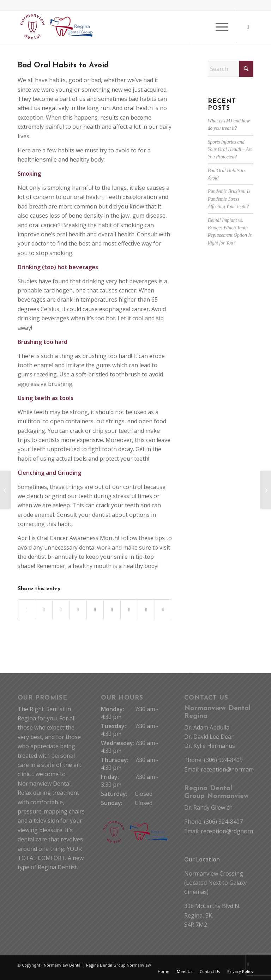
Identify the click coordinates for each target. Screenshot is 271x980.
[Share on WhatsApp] (61, 610)
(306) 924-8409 (223, 760)
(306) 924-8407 (223, 822)
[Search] (231, 69)
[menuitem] (218, 27)
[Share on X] (44, 610)
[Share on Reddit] (146, 610)
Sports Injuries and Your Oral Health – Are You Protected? (230, 150)
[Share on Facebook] (26, 610)
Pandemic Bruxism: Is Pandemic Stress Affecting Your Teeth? (229, 199)
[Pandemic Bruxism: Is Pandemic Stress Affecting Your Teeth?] (5, 490)
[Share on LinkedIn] (95, 610)
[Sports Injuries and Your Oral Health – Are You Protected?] (266, 490)
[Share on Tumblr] (112, 610)
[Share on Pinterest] (78, 610)
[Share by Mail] (163, 610)
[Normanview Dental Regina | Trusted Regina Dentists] (57, 27)
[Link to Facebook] (248, 27)
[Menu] (218, 27)
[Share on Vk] (129, 610)
